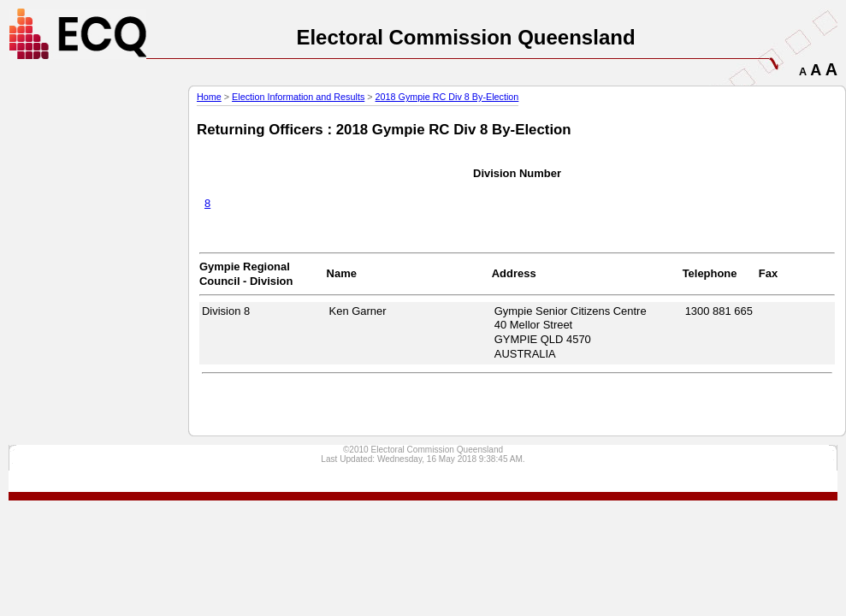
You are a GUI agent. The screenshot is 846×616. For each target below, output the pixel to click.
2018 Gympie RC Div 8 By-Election (447, 97)
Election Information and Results (298, 97)
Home (209, 97)
